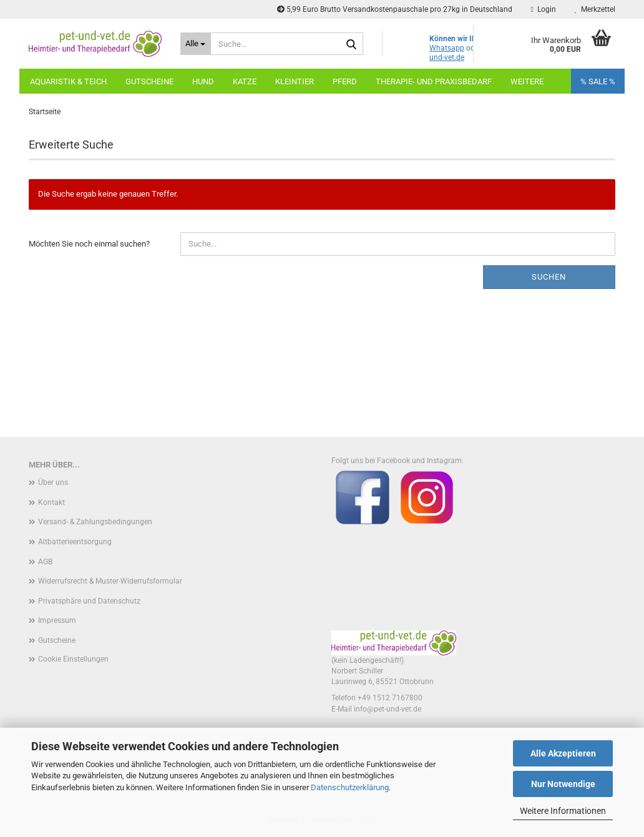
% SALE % (598, 81)
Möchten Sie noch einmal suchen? (89, 244)
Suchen (549, 277)
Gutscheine (149, 81)
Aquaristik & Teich (68, 81)
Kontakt (51, 502)
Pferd (345, 81)
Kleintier (295, 81)
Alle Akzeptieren (563, 753)
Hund (203, 81)
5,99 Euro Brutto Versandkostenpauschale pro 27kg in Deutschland (395, 9)
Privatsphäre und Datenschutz (89, 601)
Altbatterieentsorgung (75, 542)
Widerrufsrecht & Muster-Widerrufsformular (110, 581)
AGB (45, 562)
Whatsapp (447, 48)
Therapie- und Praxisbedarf (434, 81)
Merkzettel (595, 9)
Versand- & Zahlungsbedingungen (95, 522)
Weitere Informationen (563, 811)
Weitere (527, 81)
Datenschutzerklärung (350, 787)
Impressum (57, 620)
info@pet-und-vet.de (388, 709)
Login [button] (544, 9)
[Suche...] (196, 44)
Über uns (53, 482)
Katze (245, 81)
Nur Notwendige (563, 784)
